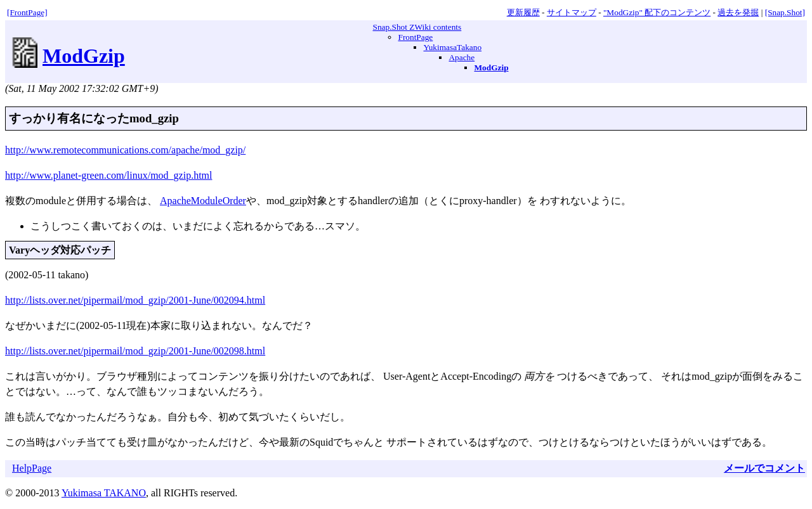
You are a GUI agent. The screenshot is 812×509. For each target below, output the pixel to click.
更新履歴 (523, 12)
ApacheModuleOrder (203, 201)
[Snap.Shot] (785, 12)
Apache (462, 57)
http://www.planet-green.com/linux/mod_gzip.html (108, 175)
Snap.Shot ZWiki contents (417, 27)
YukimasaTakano (452, 47)
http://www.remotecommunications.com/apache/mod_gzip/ (125, 150)
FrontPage (415, 37)
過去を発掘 (738, 12)
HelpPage (32, 468)
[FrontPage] (27, 12)
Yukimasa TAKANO (104, 493)
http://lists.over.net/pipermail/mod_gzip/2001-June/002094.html (135, 300)
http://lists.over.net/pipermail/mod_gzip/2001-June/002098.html (135, 351)
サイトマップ (572, 12)
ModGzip (84, 56)
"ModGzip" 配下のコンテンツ (657, 12)
